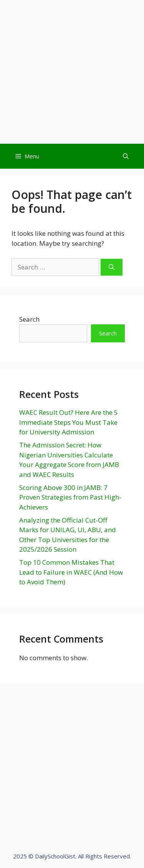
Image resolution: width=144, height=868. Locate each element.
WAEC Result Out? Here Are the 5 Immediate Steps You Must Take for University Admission (69, 422)
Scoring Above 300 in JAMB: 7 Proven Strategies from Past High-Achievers (70, 497)
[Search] (112, 267)
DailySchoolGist (55, 856)
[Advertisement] (72, 72)
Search (29, 319)
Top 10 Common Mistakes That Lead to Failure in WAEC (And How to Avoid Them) (71, 572)
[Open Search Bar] (126, 156)
